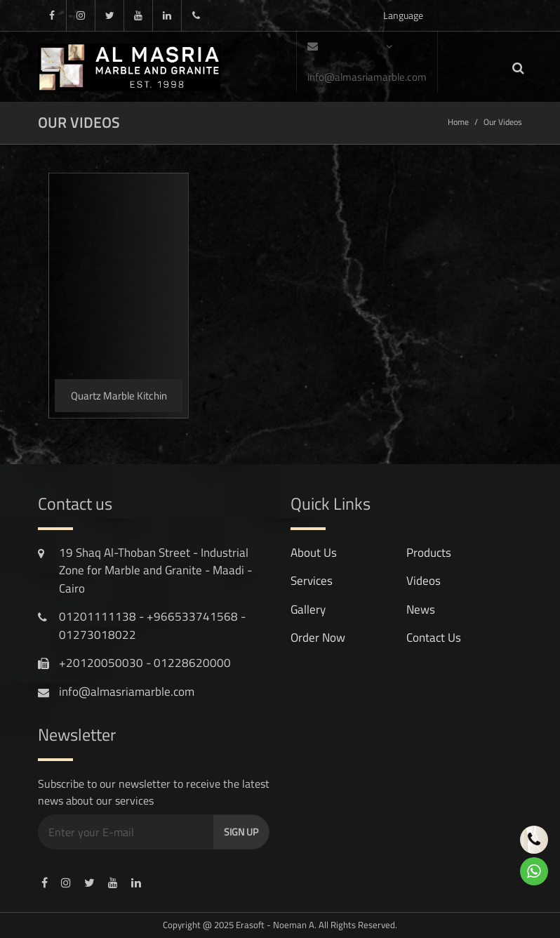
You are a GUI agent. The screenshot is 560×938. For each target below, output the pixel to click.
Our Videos (503, 122)
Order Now (318, 638)
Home (458, 122)
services (312, 581)
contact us (434, 638)
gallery (308, 609)
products (429, 553)
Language (403, 19)
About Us (314, 553)
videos (424, 581)
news (421, 609)
